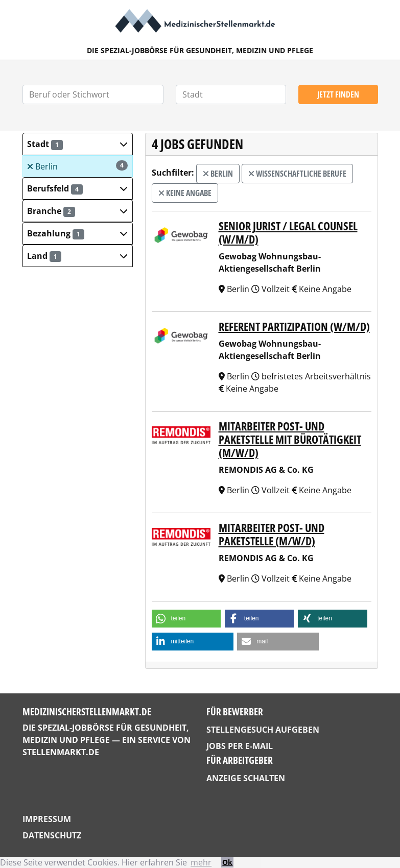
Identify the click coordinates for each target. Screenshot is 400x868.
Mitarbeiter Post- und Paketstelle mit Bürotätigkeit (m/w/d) (290, 439)
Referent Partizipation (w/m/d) (294, 327)
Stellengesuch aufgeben (263, 730)
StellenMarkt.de (61, 752)
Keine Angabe (185, 193)
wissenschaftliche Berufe (297, 174)
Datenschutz (52, 835)
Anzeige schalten (246, 778)
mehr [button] (201, 862)
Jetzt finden (338, 94)
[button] (78, 144)
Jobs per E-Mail (240, 746)
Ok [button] (227, 862)
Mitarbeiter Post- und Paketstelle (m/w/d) (272, 534)
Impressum (47, 819)
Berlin (77, 166)
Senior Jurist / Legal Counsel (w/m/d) (288, 233)
